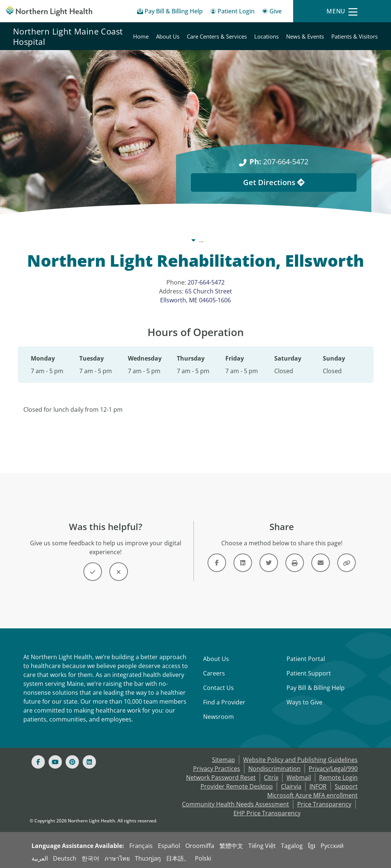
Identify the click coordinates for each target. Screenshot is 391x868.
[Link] (217, 563)
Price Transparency (324, 804)
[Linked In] (89, 762)
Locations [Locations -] (274, 240)
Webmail (299, 777)
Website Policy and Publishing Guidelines (300, 760)
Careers (214, 673)
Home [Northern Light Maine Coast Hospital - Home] (141, 36)
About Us (216, 659)
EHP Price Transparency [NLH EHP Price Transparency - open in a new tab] (267, 813)
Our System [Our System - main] (124, 240)
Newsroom (218, 717)
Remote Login (338, 777)
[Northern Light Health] (49, 11)
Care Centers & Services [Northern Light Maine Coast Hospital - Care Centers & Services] (217, 36)
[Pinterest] (72, 762)
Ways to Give (304, 702)
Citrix (271, 777)
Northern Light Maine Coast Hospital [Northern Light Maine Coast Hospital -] (200, 240)
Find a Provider (224, 702)
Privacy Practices (217, 769)
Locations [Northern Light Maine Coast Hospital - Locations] (266, 36)
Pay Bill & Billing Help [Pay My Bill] (316, 688)
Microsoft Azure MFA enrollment (312, 795)
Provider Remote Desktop (237, 786)
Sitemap (223, 760)
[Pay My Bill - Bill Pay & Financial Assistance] (170, 12)
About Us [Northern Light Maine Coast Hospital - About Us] (168, 36)
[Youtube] (55, 762)
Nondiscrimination (274, 769)
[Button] (93, 572)
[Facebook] (38, 762)
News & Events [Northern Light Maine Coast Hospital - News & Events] (305, 36)
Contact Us (218, 688)
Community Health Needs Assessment (236, 804)
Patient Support (309, 673)
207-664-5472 (206, 282)
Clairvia (291, 786)
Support (346, 786)
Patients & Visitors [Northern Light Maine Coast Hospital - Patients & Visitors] (354, 36)
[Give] (272, 12)
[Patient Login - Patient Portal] (232, 12)
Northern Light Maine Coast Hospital (68, 36)
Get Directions (274, 182)
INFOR (318, 786)
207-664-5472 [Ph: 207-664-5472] (279, 162)
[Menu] (342, 11)
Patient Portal (306, 659)
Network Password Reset (221, 777)
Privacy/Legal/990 (333, 769)
